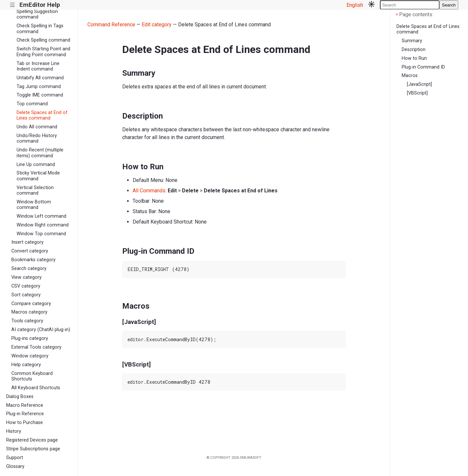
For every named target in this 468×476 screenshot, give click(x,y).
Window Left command (41, 216)
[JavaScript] (419, 84)
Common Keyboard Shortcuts (32, 376)
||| (13, 5)
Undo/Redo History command (37, 138)
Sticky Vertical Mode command (38, 176)
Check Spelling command (43, 40)
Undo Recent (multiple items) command (40, 153)
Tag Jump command (39, 87)
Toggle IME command (40, 95)
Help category (26, 365)
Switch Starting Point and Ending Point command (43, 52)
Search (449, 5)
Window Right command (43, 225)
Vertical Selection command (35, 190)
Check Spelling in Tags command (40, 29)
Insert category (27, 242)
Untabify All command (40, 78)
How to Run (414, 58)
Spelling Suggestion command (37, 14)
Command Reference (111, 25)
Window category (30, 356)
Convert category (30, 251)
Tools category (27, 321)
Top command (32, 104)
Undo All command (37, 127)
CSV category (26, 286)
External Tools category (36, 347)
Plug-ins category (30, 338)
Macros (410, 76)
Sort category (26, 295)
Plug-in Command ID (423, 67)
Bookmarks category (33, 260)
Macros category (29, 312)
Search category (29, 269)
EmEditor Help (40, 5)
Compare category (31, 304)
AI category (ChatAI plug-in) (41, 330)
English (355, 5)
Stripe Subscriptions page (33, 449)
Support (15, 458)
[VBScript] (417, 93)
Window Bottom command (34, 205)
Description (414, 50)
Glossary (15, 466)
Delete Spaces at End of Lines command (42, 115)
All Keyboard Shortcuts (36, 388)
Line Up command (36, 165)
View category (26, 277)
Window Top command (41, 234)
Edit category (157, 25)
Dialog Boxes (20, 397)
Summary (412, 41)
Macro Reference (25, 405)
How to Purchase (25, 423)
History (14, 431)
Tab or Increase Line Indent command (38, 66)
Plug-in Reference (25, 414)
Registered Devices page (32, 440)
